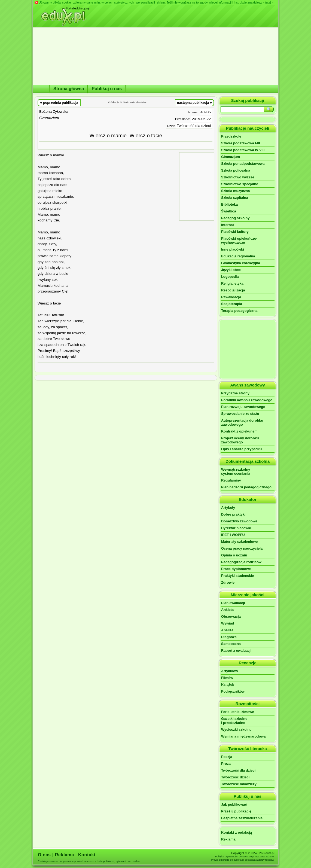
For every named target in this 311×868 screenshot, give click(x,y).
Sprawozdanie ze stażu (240, 414)
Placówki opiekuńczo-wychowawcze (239, 240)
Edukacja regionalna (238, 256)
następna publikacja (194, 102)
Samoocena (231, 644)
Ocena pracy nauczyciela (242, 548)
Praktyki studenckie (237, 576)
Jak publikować (234, 804)
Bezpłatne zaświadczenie (242, 818)
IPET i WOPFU (233, 535)
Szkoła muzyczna (235, 191)
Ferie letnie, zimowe (238, 712)
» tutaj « (268, 2)
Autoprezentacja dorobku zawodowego (242, 422)
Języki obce (231, 270)
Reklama (228, 839)
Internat (228, 225)
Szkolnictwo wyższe (238, 177)
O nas (44, 855)
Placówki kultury (235, 232)
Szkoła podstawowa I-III (241, 143)
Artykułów (230, 671)
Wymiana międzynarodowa (243, 736)
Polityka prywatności (227, 857)
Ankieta (227, 610)
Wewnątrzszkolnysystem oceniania (236, 471)
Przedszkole (231, 136)
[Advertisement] (197, 186)
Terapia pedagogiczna (239, 311)
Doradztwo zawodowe (239, 521)
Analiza (227, 630)
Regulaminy (231, 480)
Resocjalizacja (233, 290)
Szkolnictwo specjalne (240, 184)
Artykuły (228, 508)
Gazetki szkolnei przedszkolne (234, 721)
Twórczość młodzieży (239, 784)
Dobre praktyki (233, 514)
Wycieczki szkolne (236, 730)
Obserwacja (231, 616)
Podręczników (233, 691)
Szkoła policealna (236, 170)
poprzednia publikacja (59, 102)
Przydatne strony (235, 393)
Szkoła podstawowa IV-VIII (243, 150)
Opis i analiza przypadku (241, 449)
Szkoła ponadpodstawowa (243, 164)
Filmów (227, 678)
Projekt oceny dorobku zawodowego (240, 440)
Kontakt (87, 855)
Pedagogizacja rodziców (241, 562)
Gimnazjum (231, 157)
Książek (228, 685)
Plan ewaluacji (233, 603)
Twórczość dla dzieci (194, 126)
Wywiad (228, 623)
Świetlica (229, 211)
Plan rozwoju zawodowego (243, 407)
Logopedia (230, 277)
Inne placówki (233, 249)
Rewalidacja (231, 297)
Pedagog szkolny (235, 218)
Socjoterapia (232, 304)
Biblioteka (229, 204)
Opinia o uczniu (234, 555)
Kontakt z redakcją (237, 832)
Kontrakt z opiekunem (239, 431)
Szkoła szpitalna (235, 198)
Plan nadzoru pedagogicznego (246, 487)
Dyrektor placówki (236, 528)
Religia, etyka (232, 283)
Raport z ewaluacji (236, 651)
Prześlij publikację (236, 811)
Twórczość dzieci (235, 777)
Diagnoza (229, 637)
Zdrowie (228, 582)
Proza (226, 764)
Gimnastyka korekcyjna (241, 263)
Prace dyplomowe (236, 569)
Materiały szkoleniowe (239, 542)
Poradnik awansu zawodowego (247, 400)
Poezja (227, 757)
